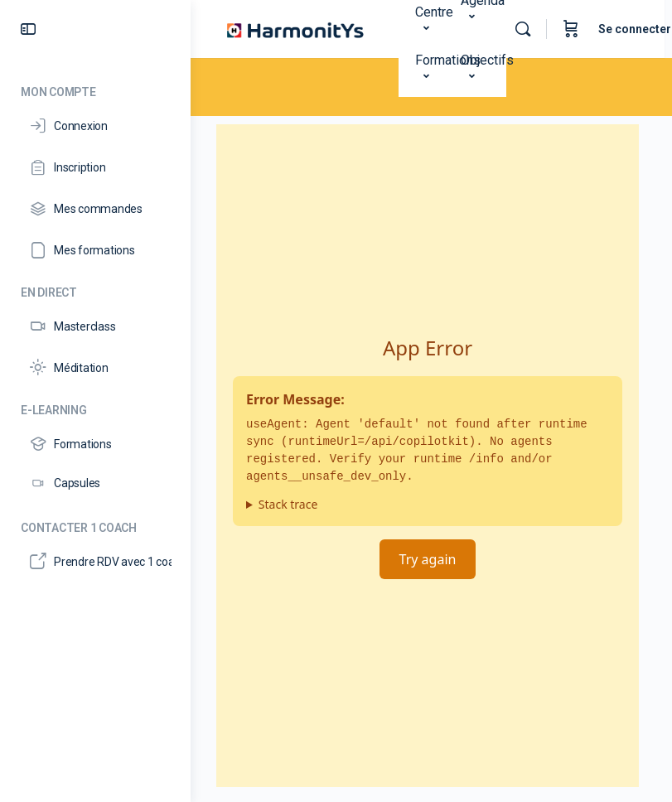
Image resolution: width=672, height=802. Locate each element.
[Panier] (578, 29)
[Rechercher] (530, 29)
